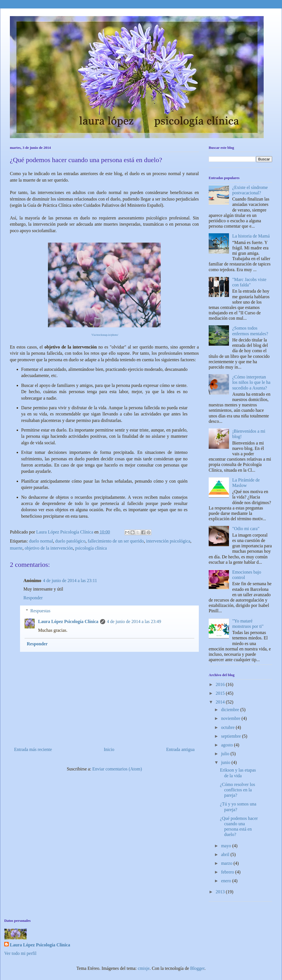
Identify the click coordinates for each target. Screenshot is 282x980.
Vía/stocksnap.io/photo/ (105, 335)
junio (226, 762)
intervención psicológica (168, 541)
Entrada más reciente (33, 749)
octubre (228, 727)
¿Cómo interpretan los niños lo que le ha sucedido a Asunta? (251, 382)
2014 (221, 702)
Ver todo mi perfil (20, 953)
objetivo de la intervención (49, 548)
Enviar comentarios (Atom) (117, 769)
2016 (221, 684)
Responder (33, 598)
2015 (221, 693)
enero (227, 881)
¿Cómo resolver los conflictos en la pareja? (237, 790)
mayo (227, 846)
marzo (227, 863)
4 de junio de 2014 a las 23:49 (134, 621)
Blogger (197, 968)
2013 (221, 892)
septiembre (232, 736)
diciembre (231, 710)
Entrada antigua (180, 749)
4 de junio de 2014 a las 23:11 (70, 581)
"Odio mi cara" (246, 529)
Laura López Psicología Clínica (68, 621)
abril (226, 854)
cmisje (144, 968)
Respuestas (40, 611)
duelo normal (41, 541)
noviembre (231, 718)
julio (226, 754)
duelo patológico (70, 541)
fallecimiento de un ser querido (116, 541)
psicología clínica (91, 548)
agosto (228, 745)
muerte (16, 548)
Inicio (109, 749)
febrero (228, 872)
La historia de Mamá (251, 236)
